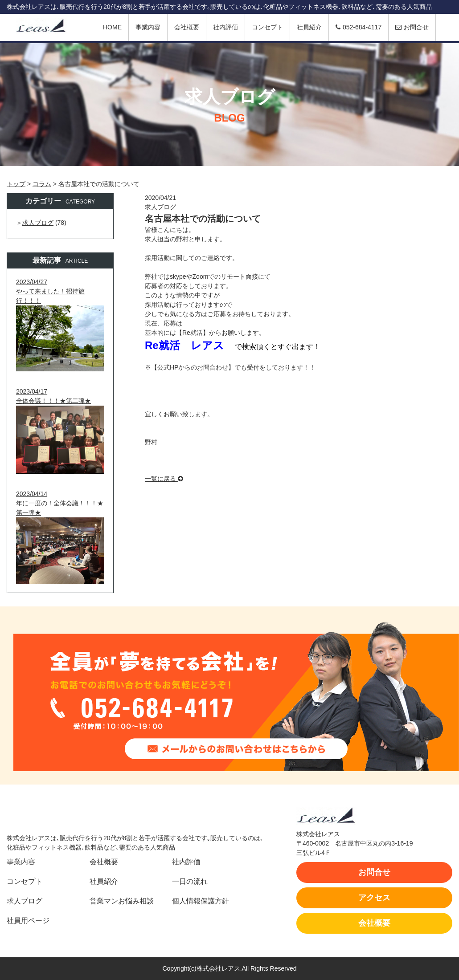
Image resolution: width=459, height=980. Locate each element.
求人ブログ (160, 207)
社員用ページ (28, 921)
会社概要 (187, 27)
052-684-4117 (359, 27)
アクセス (374, 898)
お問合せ (412, 27)
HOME (112, 27)
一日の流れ (190, 881)
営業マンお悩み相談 (122, 901)
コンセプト (267, 27)
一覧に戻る (164, 479)
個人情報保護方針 (201, 901)
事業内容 (148, 27)
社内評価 (225, 27)
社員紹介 (309, 27)
